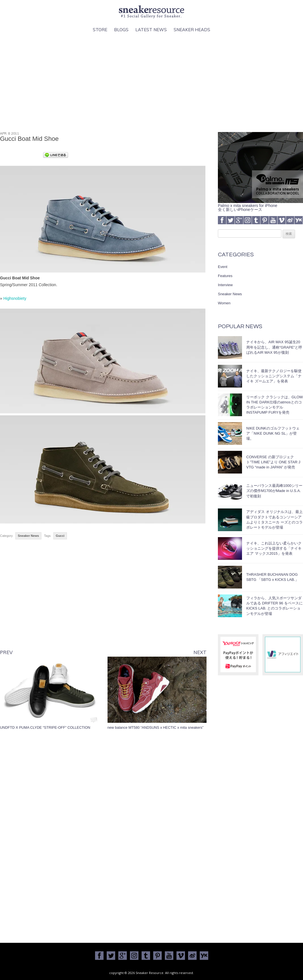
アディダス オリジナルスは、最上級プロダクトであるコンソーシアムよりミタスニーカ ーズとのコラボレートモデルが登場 (274, 520)
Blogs (121, 30)
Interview (225, 285)
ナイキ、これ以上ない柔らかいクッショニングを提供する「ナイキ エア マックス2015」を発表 (274, 548)
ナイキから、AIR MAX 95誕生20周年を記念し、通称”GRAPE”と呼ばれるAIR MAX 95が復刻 (274, 347)
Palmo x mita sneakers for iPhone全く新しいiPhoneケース (260, 206)
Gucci (60, 536)
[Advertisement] (152, 83)
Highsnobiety (15, 298)
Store (100, 30)
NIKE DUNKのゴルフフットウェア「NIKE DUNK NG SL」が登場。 (273, 433)
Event (223, 267)
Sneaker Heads (192, 30)
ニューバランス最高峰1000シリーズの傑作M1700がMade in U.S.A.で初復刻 (274, 491)
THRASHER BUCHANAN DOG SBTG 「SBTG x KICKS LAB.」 (273, 577)
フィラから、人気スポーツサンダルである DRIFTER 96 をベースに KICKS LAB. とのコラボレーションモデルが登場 (274, 606)
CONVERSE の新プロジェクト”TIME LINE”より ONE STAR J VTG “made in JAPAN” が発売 (273, 462)
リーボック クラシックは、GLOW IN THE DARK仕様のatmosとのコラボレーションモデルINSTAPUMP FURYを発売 (274, 405)
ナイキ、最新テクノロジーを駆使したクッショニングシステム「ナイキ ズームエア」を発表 (274, 376)
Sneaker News (29, 536)
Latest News (151, 30)
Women (224, 303)
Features (225, 276)
